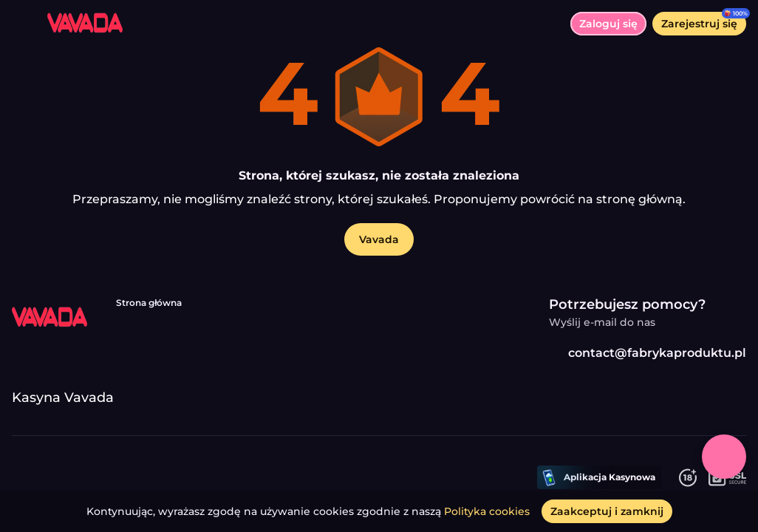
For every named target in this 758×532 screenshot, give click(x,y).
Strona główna (149, 303)
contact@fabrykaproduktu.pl (648, 353)
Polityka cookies (487, 511)
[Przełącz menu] (24, 24)
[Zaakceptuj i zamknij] (607, 511)
